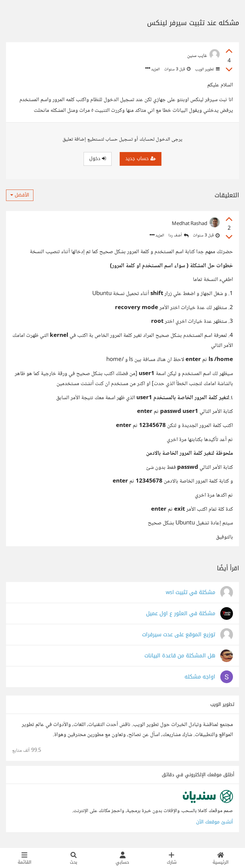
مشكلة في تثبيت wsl (191, 593)
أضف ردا (178, 236)
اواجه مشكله (200, 677)
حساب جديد (141, 159)
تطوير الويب (207, 69)
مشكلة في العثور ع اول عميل (181, 614)
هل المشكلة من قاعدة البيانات (180, 656)
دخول (98, 159)
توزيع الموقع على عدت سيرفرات (179, 635)
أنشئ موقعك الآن (215, 822)
